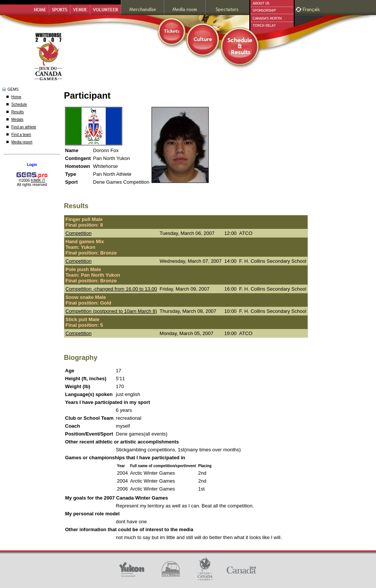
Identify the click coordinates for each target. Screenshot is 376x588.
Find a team (21, 135)
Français (312, 8)
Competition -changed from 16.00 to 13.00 (111, 289)
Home (16, 97)
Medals (17, 120)
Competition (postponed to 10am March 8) (111, 311)
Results (17, 112)
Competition (78, 233)
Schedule (19, 104)
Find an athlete (24, 127)
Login (32, 165)
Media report (22, 142)
